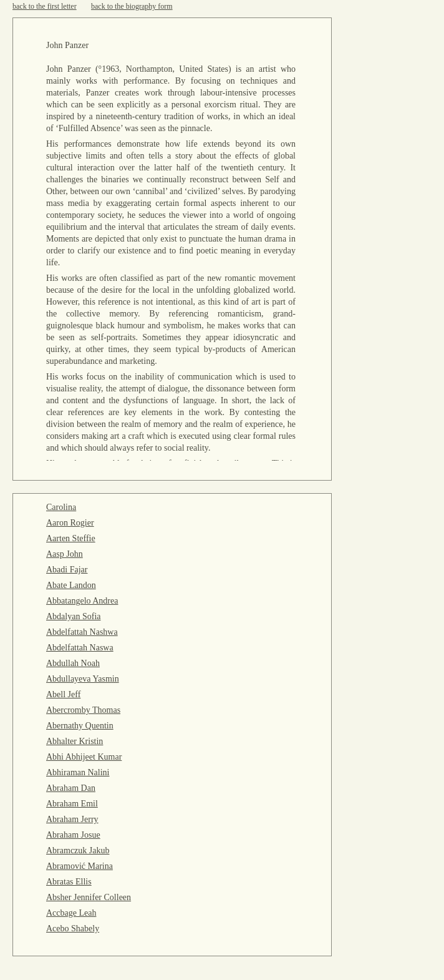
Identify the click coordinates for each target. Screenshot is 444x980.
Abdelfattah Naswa (80, 648)
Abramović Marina (80, 866)
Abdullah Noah (73, 663)
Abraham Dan (71, 788)
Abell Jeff (63, 694)
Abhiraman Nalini (78, 772)
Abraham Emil (72, 804)
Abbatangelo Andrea (82, 601)
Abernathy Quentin (80, 726)
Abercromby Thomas (83, 710)
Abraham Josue (73, 835)
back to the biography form (132, 6)
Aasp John (65, 554)
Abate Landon (71, 585)
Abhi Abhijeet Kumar (84, 757)
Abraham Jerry (72, 819)
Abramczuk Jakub (78, 850)
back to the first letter (45, 6)
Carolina (61, 507)
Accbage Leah (71, 913)
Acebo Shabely (73, 929)
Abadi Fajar (67, 570)
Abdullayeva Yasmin (83, 679)
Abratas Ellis (69, 882)
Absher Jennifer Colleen (89, 897)
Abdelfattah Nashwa (82, 632)
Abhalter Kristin (75, 741)
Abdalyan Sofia (73, 616)
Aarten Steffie (71, 538)
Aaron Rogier (70, 523)
